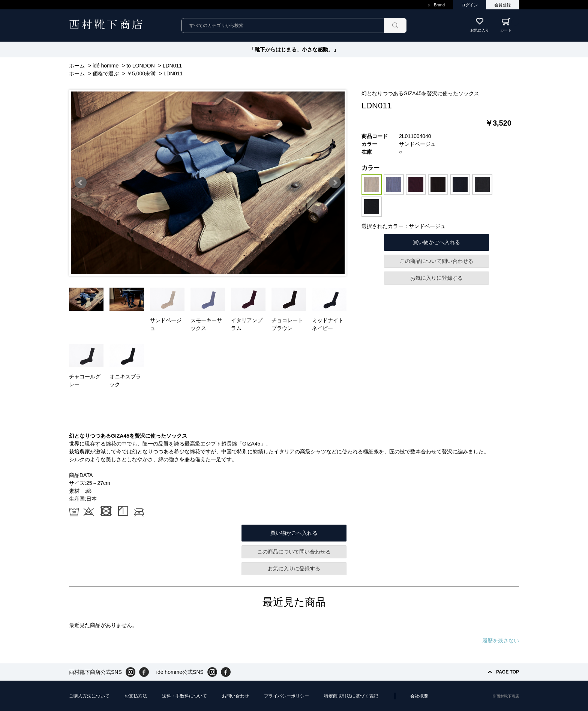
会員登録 (502, 5)
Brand (439, 5)
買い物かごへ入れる (436, 242)
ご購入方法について (89, 696)
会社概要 (419, 696)
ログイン (469, 5)
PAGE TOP (508, 672)
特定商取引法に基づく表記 (351, 696)
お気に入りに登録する (436, 278)
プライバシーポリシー (286, 696)
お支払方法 (136, 696)
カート (510, 25)
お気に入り (480, 30)
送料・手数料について (184, 696)
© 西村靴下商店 (506, 696)
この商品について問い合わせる (436, 261)
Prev (81, 183)
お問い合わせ (235, 696)
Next (335, 183)
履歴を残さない (501, 640)
